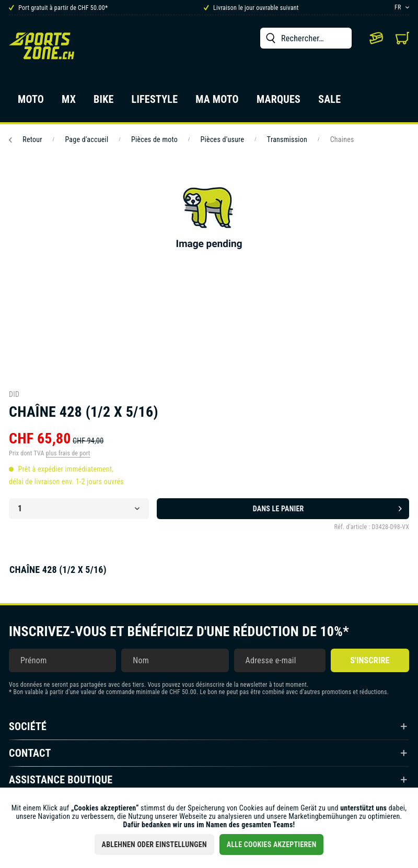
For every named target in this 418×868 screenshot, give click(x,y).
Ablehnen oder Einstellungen (154, 844)
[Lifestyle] (155, 102)
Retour (26, 139)
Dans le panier (327, 507)
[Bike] (104, 102)
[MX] (69, 102)
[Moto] (31, 102)
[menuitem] (306, 38)
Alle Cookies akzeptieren (272, 844)
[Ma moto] (217, 102)
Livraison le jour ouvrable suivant (251, 8)
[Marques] (278, 102)
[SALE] (329, 102)
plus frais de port (68, 453)
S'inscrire (370, 660)
